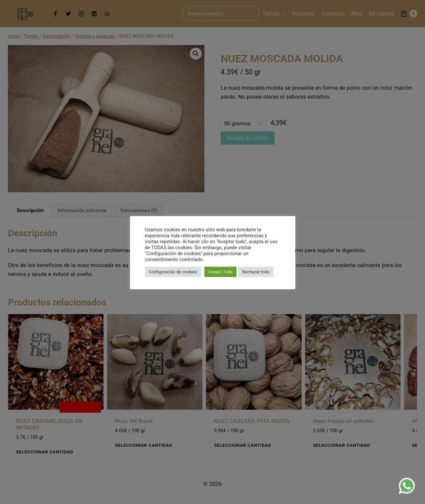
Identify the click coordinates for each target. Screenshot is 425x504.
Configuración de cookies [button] (173, 272)
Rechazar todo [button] (256, 272)
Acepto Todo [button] (220, 272)
